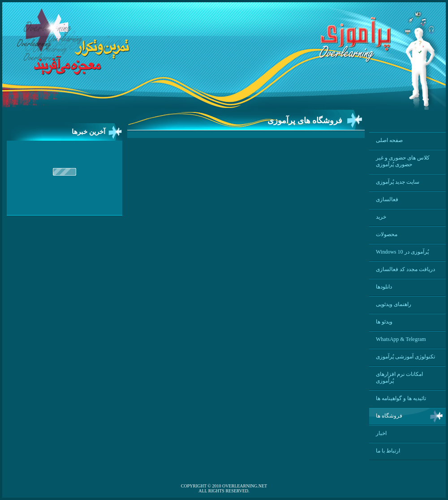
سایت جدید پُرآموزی (398, 182)
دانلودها (384, 287)
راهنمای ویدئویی (394, 304)
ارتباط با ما (388, 451)
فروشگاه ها (389, 416)
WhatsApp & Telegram (401, 339)
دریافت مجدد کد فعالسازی (405, 269)
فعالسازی (387, 199)
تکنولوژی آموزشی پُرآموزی (405, 357)
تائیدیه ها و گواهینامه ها (401, 398)
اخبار (381, 433)
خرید (381, 217)
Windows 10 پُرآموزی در (402, 252)
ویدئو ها (384, 322)
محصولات (387, 234)
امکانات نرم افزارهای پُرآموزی (399, 377)
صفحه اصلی (389, 140)
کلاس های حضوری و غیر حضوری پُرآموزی (403, 161)
